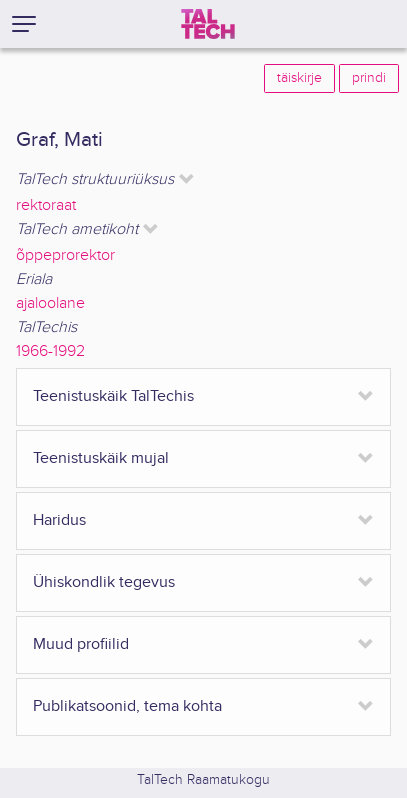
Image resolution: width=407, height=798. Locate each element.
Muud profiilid (81, 644)
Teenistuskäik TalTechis (113, 396)
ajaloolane (50, 303)
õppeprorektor (65, 255)
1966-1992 (50, 351)
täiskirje (299, 78)
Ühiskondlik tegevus (104, 582)
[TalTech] (208, 24)
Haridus (59, 520)
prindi (369, 78)
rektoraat (46, 205)
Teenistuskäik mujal (101, 458)
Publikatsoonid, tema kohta (127, 706)
